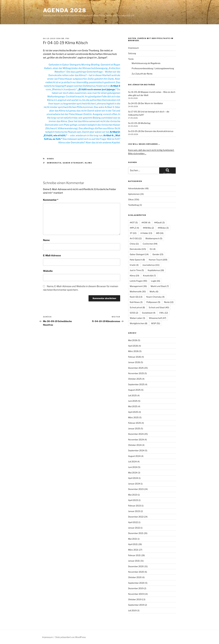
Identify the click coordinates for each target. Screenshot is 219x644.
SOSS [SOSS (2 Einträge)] (134, 313)
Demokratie (54, 163)
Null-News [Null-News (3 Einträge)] (136, 302)
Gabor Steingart (73, 163)
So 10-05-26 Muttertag (139, 123)
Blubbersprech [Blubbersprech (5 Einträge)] (154, 238)
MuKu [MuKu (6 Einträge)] (154, 291)
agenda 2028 (65, 10)
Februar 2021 (134, 555)
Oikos (50, 159)
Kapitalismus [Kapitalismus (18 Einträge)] (156, 270)
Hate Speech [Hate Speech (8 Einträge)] (137, 260)
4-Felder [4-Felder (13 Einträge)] (146, 233)
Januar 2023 (134, 511)
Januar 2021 (134, 561)
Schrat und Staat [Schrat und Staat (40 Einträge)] (159, 307)
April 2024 (133, 478)
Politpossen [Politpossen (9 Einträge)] (153, 302)
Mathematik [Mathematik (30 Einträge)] (138, 291)
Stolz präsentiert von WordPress (70, 637)
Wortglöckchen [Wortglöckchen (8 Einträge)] (139, 323)
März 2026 (133, 351)
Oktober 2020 (135, 577)
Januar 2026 (134, 362)
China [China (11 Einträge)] (134, 244)
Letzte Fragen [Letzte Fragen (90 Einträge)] (138, 281)
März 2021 (133, 550)
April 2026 (133, 346)
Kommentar (51, 200)
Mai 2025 (133, 406)
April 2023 (133, 500)
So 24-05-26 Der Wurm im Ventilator (146, 103)
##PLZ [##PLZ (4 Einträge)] (134, 228)
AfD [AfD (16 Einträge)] (160, 233)
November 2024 (136, 440)
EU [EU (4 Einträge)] (153, 249)
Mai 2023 (133, 495)
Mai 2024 (133, 473)
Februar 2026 (135, 357)
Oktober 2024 (135, 445)
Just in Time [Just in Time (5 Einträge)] (137, 270)
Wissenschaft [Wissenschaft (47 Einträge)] (158, 318)
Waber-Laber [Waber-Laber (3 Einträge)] (137, 318)
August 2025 (134, 390)
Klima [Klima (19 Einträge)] (134, 276)
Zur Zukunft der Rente (142, 74)
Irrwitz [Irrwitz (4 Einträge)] (134, 265)
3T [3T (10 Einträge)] (133, 233)
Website (48, 271)
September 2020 (136, 583)
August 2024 (134, 456)
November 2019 (136, 594)
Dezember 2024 (136, 434)
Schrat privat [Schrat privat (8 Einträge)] (137, 307)
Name (46, 240)
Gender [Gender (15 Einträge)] (158, 254)
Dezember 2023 (136, 489)
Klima (88, 163)
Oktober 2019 (135, 599)
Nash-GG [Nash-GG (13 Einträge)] (136, 297)
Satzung (132, 53)
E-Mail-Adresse (52, 255)
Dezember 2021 (136, 533)
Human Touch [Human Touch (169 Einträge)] (158, 260)
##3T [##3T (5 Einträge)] (134, 222)
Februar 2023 (135, 506)
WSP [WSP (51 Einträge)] (156, 323)
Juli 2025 (132, 395)
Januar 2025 (134, 428)
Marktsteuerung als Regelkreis (146, 63)
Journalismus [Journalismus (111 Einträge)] (151, 265)
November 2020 (136, 572)
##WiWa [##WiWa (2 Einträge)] (148, 228)
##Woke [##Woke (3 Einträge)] (163, 228)
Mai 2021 (133, 539)
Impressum (134, 48)
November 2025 (136, 373)
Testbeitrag (134, 205)
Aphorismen (134, 194)
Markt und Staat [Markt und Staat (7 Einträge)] (160, 286)
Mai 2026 (133, 340)
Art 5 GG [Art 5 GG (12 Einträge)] (136, 238)
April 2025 (133, 412)
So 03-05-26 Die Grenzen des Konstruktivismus (151, 131)
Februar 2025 (135, 423)
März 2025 (133, 417)
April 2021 (133, 544)
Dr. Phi (65, 38)
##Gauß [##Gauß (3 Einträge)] (159, 222)
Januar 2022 (134, 528)
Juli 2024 (132, 462)
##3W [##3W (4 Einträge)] (146, 222)
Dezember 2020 (136, 566)
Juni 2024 (133, 467)
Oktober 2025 (135, 379)
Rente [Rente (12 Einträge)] (169, 302)
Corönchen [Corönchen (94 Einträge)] (150, 244)
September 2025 (136, 384)
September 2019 (136, 605)
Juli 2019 (132, 610)
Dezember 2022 (136, 517)
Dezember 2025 (136, 368)
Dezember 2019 (136, 588)
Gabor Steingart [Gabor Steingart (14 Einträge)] (139, 254)
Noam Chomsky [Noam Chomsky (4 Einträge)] (155, 297)
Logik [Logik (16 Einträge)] (156, 281)
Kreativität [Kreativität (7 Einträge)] (149, 276)
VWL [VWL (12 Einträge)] (164, 313)
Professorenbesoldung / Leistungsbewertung (153, 68)
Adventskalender (136, 188)
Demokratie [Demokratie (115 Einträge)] (138, 249)
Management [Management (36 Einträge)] (138, 286)
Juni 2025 (133, 401)
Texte (131, 59)
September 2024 (136, 450)
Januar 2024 (134, 484)
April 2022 (133, 522)
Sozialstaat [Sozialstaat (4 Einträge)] (149, 313)
